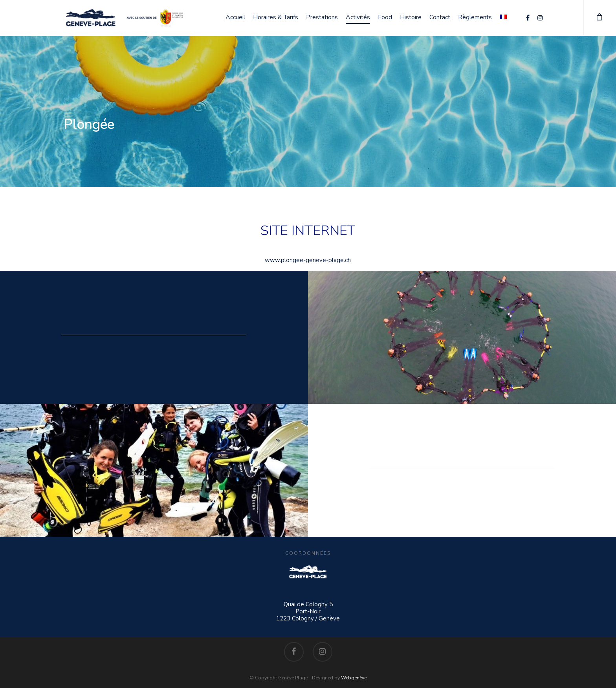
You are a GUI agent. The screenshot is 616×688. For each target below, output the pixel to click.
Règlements (475, 17)
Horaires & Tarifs (276, 17)
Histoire (411, 17)
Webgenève (354, 678)
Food (385, 17)
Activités (358, 17)
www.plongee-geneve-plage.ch (308, 260)
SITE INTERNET (308, 230)
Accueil (235, 17)
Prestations (322, 17)
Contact (440, 17)
